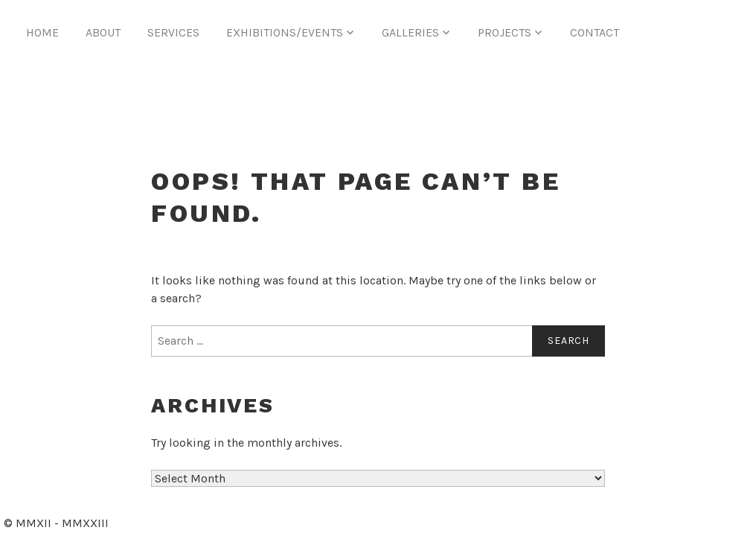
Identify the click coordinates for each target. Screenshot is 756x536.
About (103, 32)
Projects (504, 32)
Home (42, 32)
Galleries (410, 32)
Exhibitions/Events (285, 32)
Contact (595, 32)
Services (173, 32)
